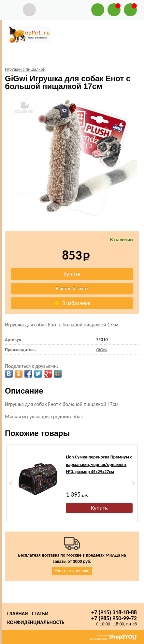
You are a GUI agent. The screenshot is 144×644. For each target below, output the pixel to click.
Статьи (40, 614)
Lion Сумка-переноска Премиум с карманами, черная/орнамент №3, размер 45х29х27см (99, 464)
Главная (17, 614)
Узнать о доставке (72, 571)
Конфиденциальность (36, 622)
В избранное (72, 303)
